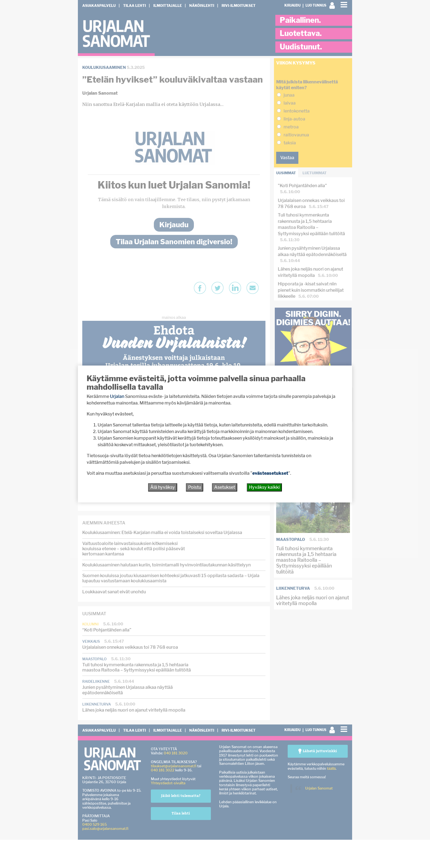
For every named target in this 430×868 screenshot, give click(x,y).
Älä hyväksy (163, 487)
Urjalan (117, 396)
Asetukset (225, 487)
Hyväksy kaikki (264, 487)
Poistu (195, 487)
